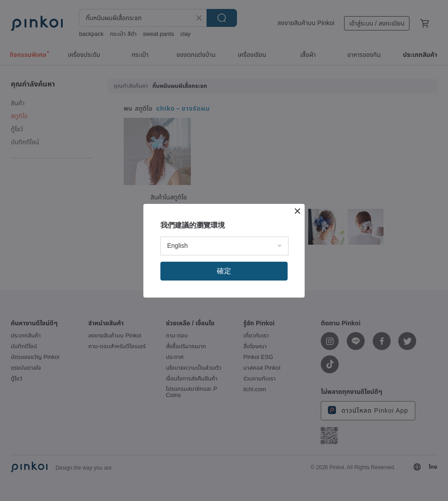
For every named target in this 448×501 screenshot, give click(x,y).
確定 (224, 271)
